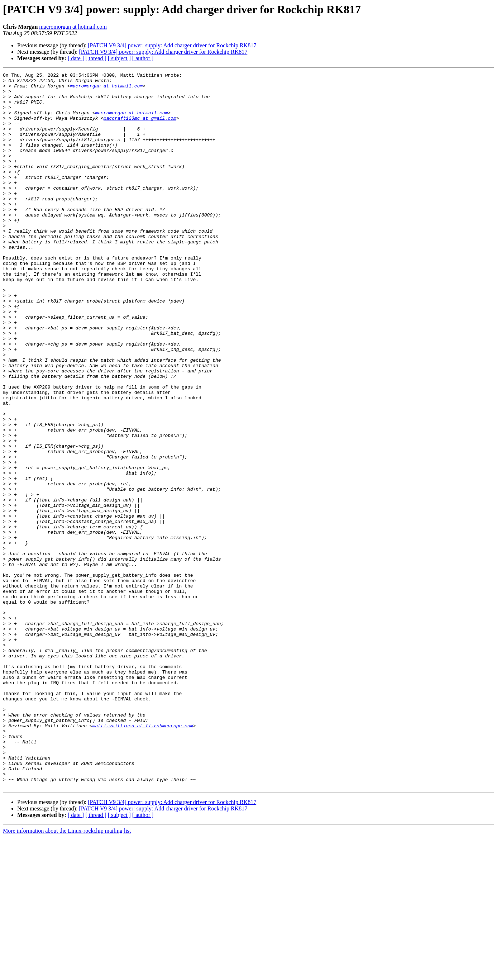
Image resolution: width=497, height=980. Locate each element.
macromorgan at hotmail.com (73, 27)
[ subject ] (119, 58)
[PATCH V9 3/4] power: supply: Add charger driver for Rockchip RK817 (172, 45)
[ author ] (143, 58)
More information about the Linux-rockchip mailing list (67, 974)
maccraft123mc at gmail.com (140, 128)
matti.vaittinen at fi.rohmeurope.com (143, 857)
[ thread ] (96, 58)
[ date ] (76, 58)
